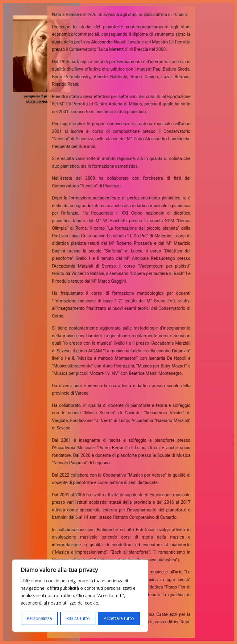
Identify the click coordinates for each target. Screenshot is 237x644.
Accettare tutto (119, 618)
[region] (80, 596)
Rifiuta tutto (78, 618)
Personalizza (39, 618)
